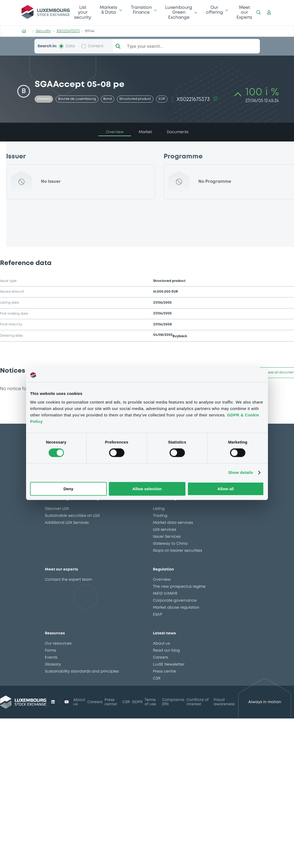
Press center (111, 702)
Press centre (164, 671)
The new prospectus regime (179, 587)
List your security (83, 13)
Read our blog (166, 651)
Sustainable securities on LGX (72, 516)
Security (43, 31)
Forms (50, 651)
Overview (162, 580)
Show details (241, 473)
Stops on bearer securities (178, 551)
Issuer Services (167, 537)
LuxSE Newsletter (169, 664)
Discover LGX (57, 509)
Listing (159, 509)
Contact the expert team (68, 580)
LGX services (164, 530)
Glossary (53, 664)
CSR (157, 678)
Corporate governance (175, 601)
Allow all (226, 489)
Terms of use (150, 702)
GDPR (137, 702)
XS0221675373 (68, 31)
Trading (160, 516)
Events (51, 658)
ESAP (157, 615)
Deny (68, 489)
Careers (160, 658)
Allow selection (147, 489)
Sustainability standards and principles (82, 671)
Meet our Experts (244, 13)
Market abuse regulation (176, 608)
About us (161, 644)
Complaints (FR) (173, 702)
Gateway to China (170, 544)
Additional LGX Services (67, 523)
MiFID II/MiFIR (165, 594)
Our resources (58, 644)
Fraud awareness (224, 702)
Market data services (173, 523)
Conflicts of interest (198, 702)
